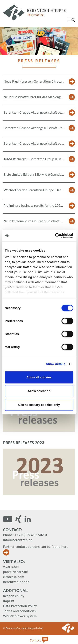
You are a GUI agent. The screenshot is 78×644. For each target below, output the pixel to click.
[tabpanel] (39, 41)
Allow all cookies (39, 377)
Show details (56, 364)
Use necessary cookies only (39, 405)
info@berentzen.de (18, 540)
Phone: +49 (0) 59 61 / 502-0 (25, 535)
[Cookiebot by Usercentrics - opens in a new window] (56, 236)
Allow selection (39, 391)
